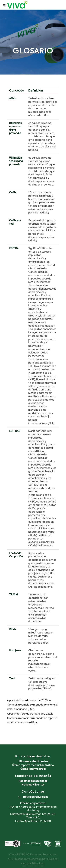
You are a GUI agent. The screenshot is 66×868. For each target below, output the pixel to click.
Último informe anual (33, 769)
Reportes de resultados (33, 781)
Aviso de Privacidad (33, 864)
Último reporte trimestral (33, 762)
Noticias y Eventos (33, 785)
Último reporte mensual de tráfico (33, 765)
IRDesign (52, 859)
